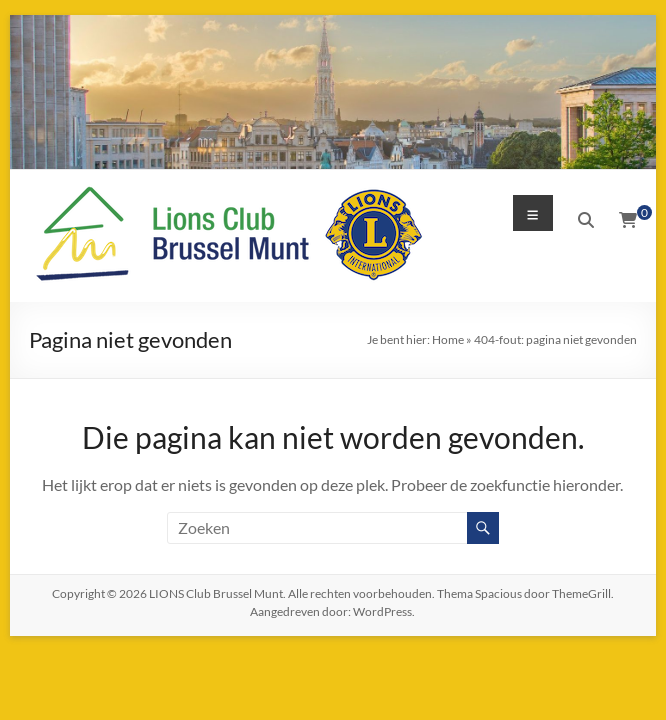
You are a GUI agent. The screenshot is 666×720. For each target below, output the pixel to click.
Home (448, 339)
